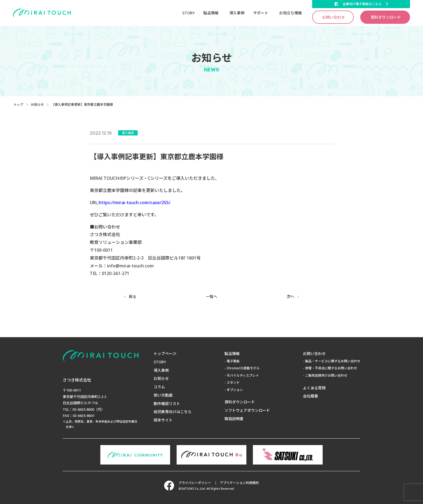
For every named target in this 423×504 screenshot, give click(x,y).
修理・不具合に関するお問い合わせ (331, 368)
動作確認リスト (167, 404)
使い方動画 (163, 395)
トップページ (165, 354)
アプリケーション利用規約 (240, 483)
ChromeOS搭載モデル (243, 368)
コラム (159, 387)
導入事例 (237, 13)
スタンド (233, 382)
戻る (133, 296)
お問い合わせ (333, 17)
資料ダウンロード (386, 17)
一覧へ (212, 296)
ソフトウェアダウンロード (247, 410)
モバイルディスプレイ (243, 375)
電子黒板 (233, 361)
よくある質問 (314, 388)
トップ (18, 105)
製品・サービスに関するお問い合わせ (333, 361)
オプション (235, 390)
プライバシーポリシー (194, 483)
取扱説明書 (234, 419)
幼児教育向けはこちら (173, 412)
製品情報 (232, 354)
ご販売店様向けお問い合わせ (326, 375)
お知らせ (37, 105)
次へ (290, 296)
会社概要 (310, 396)
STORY (189, 13)
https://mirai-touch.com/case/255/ (135, 203)
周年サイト (163, 420)
